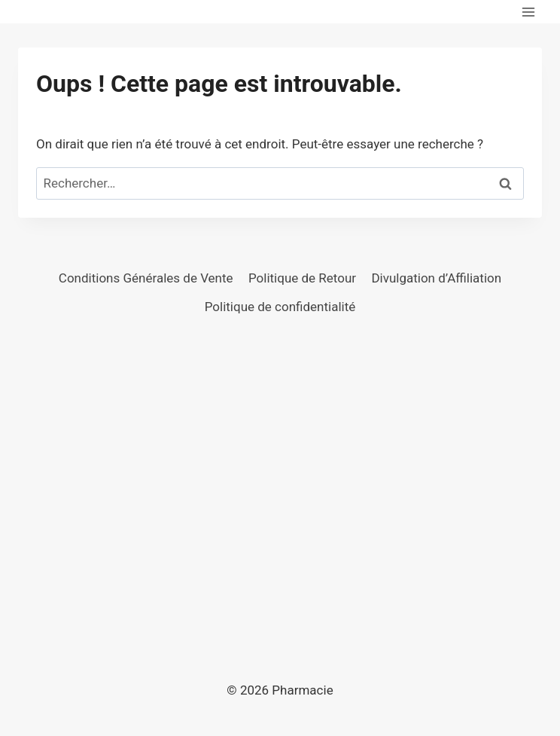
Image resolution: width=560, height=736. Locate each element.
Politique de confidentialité (280, 307)
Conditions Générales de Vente (146, 278)
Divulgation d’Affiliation (436, 278)
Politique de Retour (302, 278)
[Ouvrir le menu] (528, 12)
